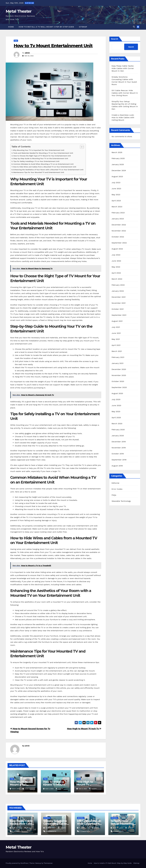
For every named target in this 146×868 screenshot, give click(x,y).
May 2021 (116, 339)
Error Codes (117, 489)
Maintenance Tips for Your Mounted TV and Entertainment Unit (39, 172)
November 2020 (119, 375)
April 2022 (116, 273)
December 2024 (119, 170)
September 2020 (119, 387)
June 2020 (116, 405)
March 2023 (117, 207)
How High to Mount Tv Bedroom (85, 785)
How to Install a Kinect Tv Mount (54, 783)
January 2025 (118, 164)
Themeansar (48, 863)
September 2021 (119, 315)
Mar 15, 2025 (118, 828)
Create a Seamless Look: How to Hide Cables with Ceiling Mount (123, 117)
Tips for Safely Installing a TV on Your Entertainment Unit (36, 161)
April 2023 (116, 201)
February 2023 (118, 213)
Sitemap (83, 27)
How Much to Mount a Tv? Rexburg (19, 785)
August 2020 (117, 393)
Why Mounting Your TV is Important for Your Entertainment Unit (39, 150)
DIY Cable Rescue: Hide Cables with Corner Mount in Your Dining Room (125, 93)
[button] (134, 27)
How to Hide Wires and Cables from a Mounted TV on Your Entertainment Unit (45, 167)
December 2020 (119, 369)
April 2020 (116, 418)
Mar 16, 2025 (84, 828)
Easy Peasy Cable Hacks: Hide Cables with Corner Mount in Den (123, 68)
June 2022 (116, 261)
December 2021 (119, 297)
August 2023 (117, 176)
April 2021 (116, 345)
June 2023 (116, 189)
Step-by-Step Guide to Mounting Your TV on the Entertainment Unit (41, 159)
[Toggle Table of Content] (81, 147)
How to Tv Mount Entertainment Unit (53, 46)
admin (27, 53)
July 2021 (116, 327)
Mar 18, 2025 (51, 828)
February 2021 (118, 357)
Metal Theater (19, 11)
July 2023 (116, 183)
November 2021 (119, 303)
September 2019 (119, 460)
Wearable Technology (121, 501)
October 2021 (118, 309)
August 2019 (117, 466)
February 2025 (118, 158)
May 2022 (116, 267)
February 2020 (118, 430)
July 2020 (116, 399)
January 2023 (118, 219)
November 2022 (119, 231)
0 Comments (17, 831)
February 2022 (118, 285)
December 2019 (119, 442)
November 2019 (119, 448)
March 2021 (117, 351)
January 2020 (118, 436)
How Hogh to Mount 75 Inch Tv (84, 729)
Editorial (115, 483)
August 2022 (117, 249)
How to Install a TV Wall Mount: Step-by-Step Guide (46, 27)
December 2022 (119, 225)
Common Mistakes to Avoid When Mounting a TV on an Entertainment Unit (43, 164)
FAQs (16, 41)
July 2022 (116, 255)
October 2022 (118, 237)
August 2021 (117, 321)
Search (115, 39)
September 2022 (119, 243)
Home (11, 27)
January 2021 (118, 363)
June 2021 (116, 333)
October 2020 (118, 381)
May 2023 (116, 195)
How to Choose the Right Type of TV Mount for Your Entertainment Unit (42, 156)
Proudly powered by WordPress (17, 863)
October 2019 (118, 454)
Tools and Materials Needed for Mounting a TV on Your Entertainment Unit (43, 153)
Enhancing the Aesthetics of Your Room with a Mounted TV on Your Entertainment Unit (48, 170)
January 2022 (118, 291)
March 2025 (117, 152)
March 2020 (117, 424)
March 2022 (117, 279)
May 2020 (116, 411)
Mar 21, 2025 (17, 828)
